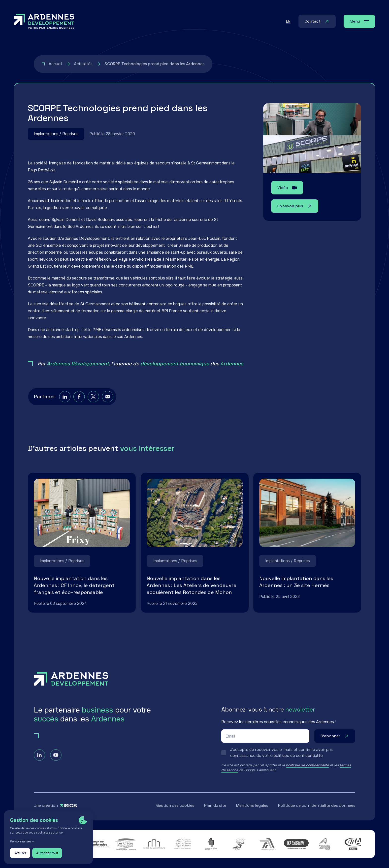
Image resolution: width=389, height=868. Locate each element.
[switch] (288, 753)
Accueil (55, 64)
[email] (106, 403)
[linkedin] (65, 403)
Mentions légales (252, 806)
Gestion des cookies (175, 806)
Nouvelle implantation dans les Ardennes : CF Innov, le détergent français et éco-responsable (74, 586)
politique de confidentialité (307, 765)
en (288, 21)
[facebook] (79, 403)
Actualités (83, 64)
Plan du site (215, 806)
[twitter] (92, 403)
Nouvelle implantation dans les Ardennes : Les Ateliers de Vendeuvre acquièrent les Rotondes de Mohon (192, 586)
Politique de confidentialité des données (317, 806)
